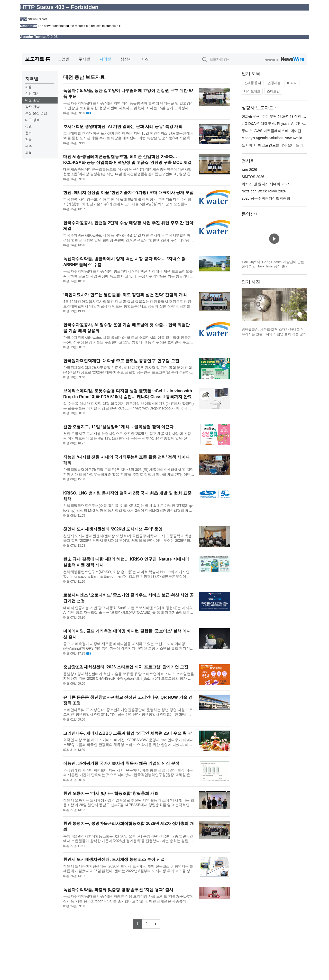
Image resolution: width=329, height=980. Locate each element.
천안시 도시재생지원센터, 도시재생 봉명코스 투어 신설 (114, 859)
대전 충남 (32, 100)
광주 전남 (32, 107)
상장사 (126, 59)
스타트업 (273, 91)
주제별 (84, 59)
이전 (246, 306)
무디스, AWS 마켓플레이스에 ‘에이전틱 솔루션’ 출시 (284, 131)
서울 (29, 87)
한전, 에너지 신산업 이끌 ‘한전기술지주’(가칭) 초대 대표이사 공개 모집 (129, 193)
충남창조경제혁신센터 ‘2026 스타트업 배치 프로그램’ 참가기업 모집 (126, 667)
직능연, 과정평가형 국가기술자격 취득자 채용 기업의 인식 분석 (121, 763)
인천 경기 (32, 94)
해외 (29, 153)
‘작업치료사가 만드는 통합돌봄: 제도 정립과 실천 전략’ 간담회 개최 (125, 295)
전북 (29, 140)
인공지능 (274, 83)
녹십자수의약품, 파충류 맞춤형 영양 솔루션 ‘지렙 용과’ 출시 (118, 890)
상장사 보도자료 (258, 108)
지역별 (105, 59)
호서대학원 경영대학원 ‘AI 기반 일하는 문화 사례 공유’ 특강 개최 (123, 127)
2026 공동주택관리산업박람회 (266, 198)
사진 (145, 59)
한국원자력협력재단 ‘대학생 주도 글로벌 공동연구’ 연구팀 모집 (121, 361)
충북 (29, 133)
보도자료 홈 (37, 59)
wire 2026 (249, 170)
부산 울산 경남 (36, 113)
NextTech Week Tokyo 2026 (264, 191)
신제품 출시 (253, 83)
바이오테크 (252, 91)
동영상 (248, 214)
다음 (303, 306)
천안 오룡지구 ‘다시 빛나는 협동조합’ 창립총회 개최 (111, 793)
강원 (29, 126)
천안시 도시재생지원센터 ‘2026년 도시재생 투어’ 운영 (113, 529)
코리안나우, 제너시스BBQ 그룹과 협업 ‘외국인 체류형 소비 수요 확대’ (127, 733)
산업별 (64, 59)
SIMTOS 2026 (253, 177)
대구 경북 (32, 120)
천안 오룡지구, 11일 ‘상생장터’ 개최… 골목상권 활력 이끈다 (118, 427)
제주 (29, 146)
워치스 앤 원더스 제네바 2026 (266, 184)
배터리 (292, 83)
